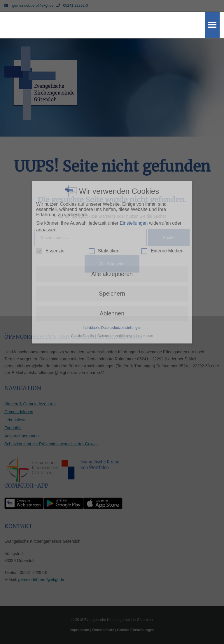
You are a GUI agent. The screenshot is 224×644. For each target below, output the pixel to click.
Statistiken (104, 178)
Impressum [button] (145, 263)
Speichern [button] (112, 221)
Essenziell (51, 178)
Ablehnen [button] (112, 241)
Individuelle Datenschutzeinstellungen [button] (112, 255)
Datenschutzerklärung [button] (115, 263)
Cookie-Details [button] (83, 263)
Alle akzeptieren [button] (112, 201)
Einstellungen (134, 150)
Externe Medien (162, 178)
